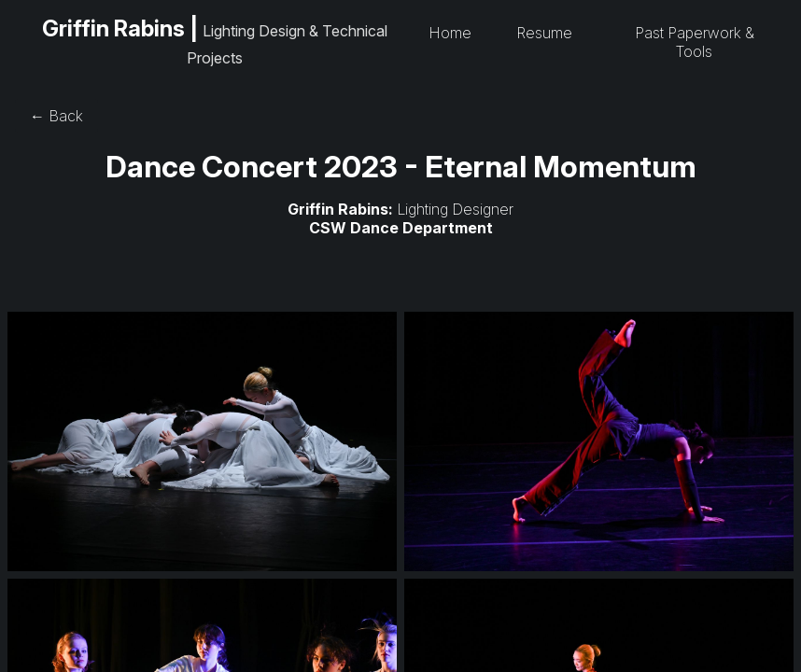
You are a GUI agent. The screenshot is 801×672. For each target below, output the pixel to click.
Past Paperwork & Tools (695, 42)
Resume (544, 33)
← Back (56, 116)
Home (450, 33)
